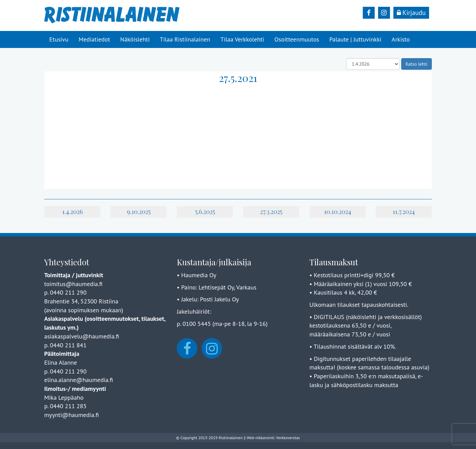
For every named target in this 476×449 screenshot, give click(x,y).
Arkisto (401, 39)
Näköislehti (135, 39)
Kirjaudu (411, 13)
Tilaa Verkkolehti (242, 39)
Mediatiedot (94, 39)
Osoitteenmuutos (297, 39)
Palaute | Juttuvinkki (355, 39)
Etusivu (59, 39)
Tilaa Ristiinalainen (185, 39)
